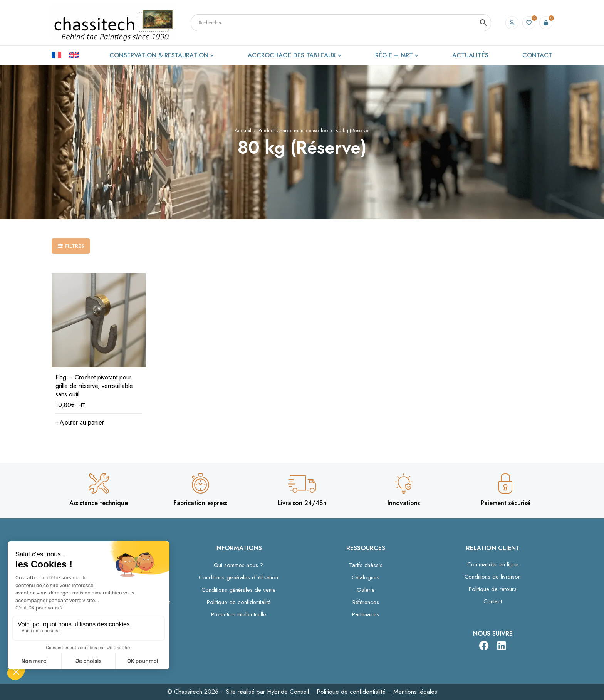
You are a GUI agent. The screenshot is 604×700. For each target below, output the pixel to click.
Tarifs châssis (366, 565)
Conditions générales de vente (239, 590)
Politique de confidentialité (239, 602)
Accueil (243, 130)
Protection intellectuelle (239, 614)
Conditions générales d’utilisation (238, 577)
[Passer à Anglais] (74, 54)
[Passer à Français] (60, 54)
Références (366, 602)
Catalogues (366, 577)
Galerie (366, 590)
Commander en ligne (493, 564)
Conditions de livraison (493, 577)
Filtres (75, 246)
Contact (493, 601)
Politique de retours (493, 589)
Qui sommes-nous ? (238, 565)
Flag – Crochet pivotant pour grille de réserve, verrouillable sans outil (94, 386)
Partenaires (366, 614)
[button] (80, 423)
